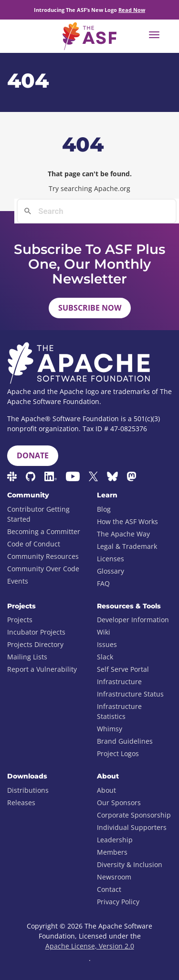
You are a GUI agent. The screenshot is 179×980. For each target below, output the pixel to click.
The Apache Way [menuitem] (123, 534)
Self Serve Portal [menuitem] (123, 669)
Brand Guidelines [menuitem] (125, 741)
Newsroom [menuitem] (114, 877)
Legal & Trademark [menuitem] (127, 546)
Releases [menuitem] (21, 803)
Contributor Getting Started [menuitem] (38, 514)
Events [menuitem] (18, 581)
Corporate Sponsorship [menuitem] (134, 815)
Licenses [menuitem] (111, 559)
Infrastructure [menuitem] (119, 682)
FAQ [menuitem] (103, 583)
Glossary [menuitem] (111, 571)
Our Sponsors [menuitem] (119, 803)
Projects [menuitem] (20, 620)
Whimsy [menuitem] (110, 729)
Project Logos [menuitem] (118, 753)
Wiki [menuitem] (104, 632)
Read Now (132, 10)
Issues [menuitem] (107, 644)
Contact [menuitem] (109, 889)
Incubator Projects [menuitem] (36, 632)
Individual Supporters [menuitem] (132, 827)
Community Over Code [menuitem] (43, 569)
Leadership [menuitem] (115, 840)
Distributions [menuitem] (28, 790)
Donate (33, 455)
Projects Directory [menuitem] (35, 644)
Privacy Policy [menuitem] (118, 902)
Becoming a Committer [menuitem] (44, 531)
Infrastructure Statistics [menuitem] (119, 711)
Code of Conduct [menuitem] (34, 544)
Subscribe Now (90, 308)
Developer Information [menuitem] (133, 620)
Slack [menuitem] (105, 657)
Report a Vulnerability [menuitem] (42, 669)
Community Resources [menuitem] (43, 556)
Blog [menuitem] (104, 509)
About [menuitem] (106, 790)
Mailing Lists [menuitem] (27, 657)
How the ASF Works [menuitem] (127, 521)
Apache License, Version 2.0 (90, 946)
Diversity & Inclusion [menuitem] (130, 864)
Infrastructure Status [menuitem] (130, 694)
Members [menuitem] (112, 852)
